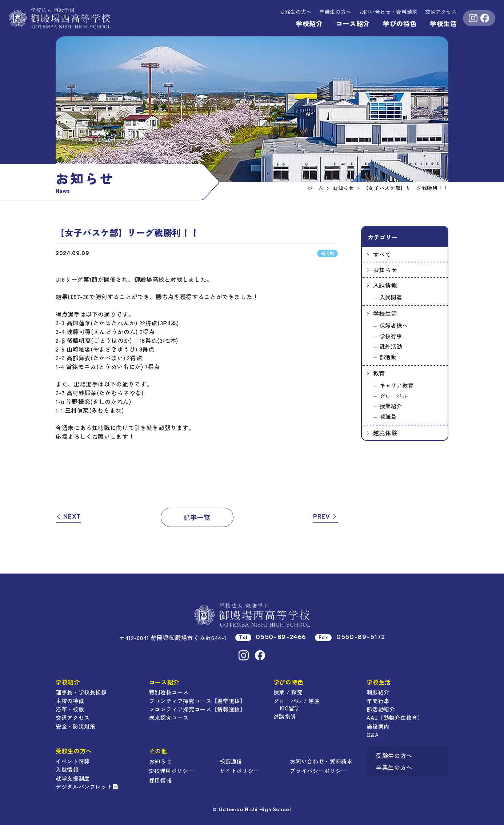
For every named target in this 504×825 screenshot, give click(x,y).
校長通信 (231, 761)
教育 (379, 373)
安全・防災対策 (75, 726)
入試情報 (385, 285)
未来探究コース (169, 717)
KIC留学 (290, 708)
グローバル (394, 396)
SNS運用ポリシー (172, 771)
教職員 (388, 417)
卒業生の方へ (335, 12)
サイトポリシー (239, 771)
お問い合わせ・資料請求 (321, 761)
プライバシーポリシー (318, 771)
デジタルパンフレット (87, 787)
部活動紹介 (381, 709)
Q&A (373, 735)
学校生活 (443, 23)
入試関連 (391, 297)
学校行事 (391, 336)
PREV (325, 516)
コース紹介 (353, 23)
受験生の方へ (296, 12)
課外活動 (391, 346)
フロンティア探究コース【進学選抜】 (197, 701)
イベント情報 (73, 761)
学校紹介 (309, 23)
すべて (382, 254)
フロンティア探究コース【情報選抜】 (197, 709)
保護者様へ (394, 326)
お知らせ (385, 270)
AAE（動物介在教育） (395, 717)
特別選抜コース (169, 692)
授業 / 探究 (288, 692)
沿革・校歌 (70, 709)
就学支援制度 (73, 778)
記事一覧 (197, 517)
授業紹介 (391, 406)
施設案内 (378, 726)
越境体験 (385, 433)
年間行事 (378, 701)
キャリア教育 (397, 385)
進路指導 (285, 716)
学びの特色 (400, 23)
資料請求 (388, 12)
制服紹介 (378, 692)
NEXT (68, 516)
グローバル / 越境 (297, 701)
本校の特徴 (70, 701)
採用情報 (161, 780)
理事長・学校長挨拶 (81, 692)
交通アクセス (441, 12)
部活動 (388, 357)
